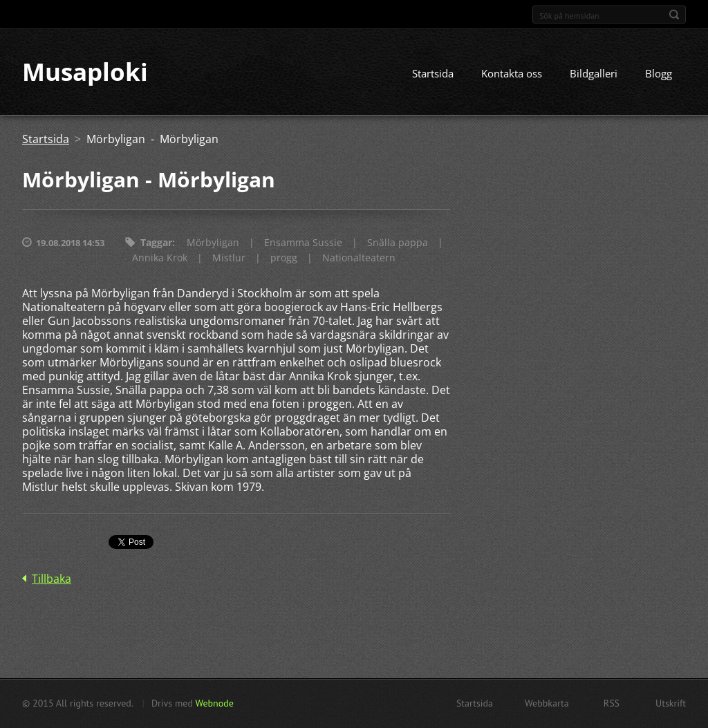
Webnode (214, 703)
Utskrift (671, 703)
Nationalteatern (359, 258)
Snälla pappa (398, 243)
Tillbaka (52, 579)
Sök (674, 15)
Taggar (156, 243)
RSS (612, 703)
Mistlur (229, 258)
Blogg (659, 74)
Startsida (433, 74)
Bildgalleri (594, 74)
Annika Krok (160, 258)
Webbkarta (547, 703)
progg (284, 258)
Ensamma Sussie (303, 243)
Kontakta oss (512, 74)
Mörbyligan (213, 243)
